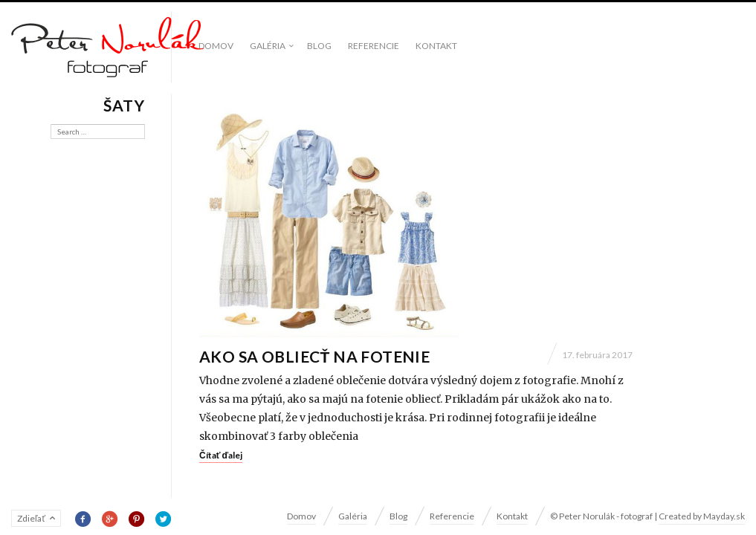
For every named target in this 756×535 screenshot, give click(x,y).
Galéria (268, 46)
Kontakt (436, 46)
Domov (216, 46)
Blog (319, 46)
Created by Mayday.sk (702, 516)
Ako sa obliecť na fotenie (314, 356)
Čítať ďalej (221, 455)
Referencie (374, 46)
